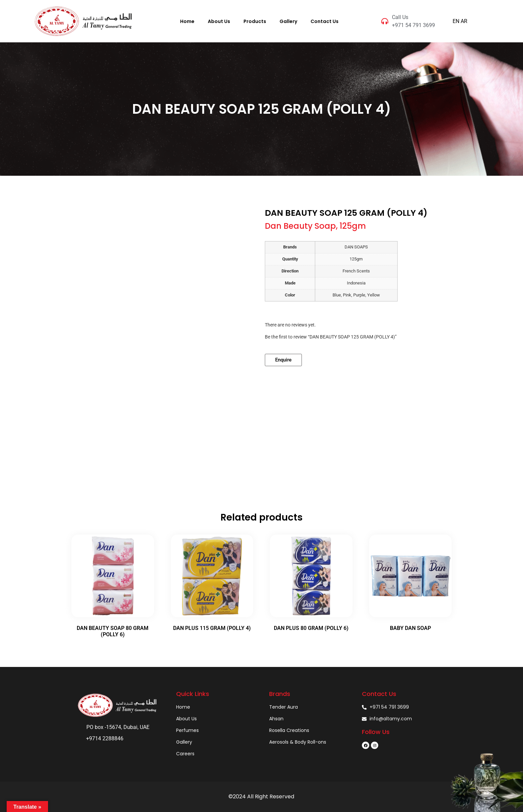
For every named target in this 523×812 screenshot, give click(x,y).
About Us (219, 21)
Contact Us (325, 21)
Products (255, 21)
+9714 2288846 (105, 738)
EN (456, 21)
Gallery (288, 21)
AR (464, 21)
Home (187, 21)
